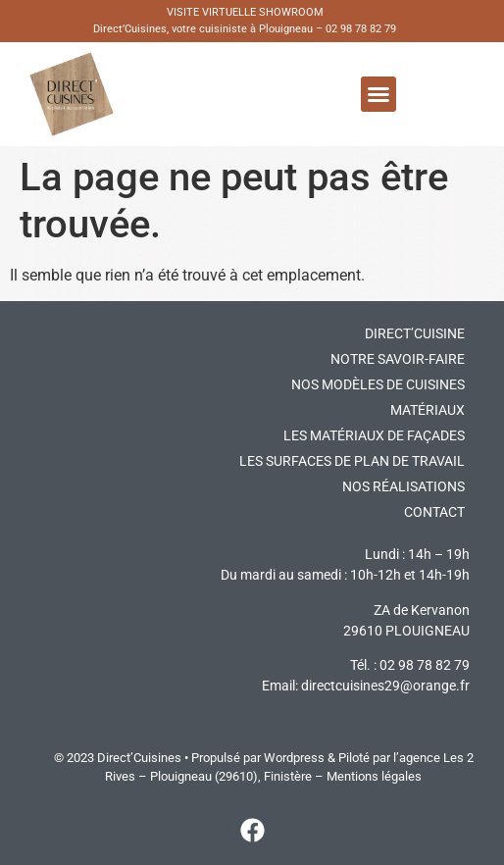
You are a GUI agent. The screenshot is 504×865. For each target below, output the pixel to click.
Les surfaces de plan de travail (352, 461)
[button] (378, 94)
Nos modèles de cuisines (378, 384)
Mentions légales (374, 776)
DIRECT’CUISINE (415, 333)
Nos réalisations (403, 486)
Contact (434, 512)
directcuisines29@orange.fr (385, 686)
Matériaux (428, 410)
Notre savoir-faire (398, 359)
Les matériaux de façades (374, 435)
